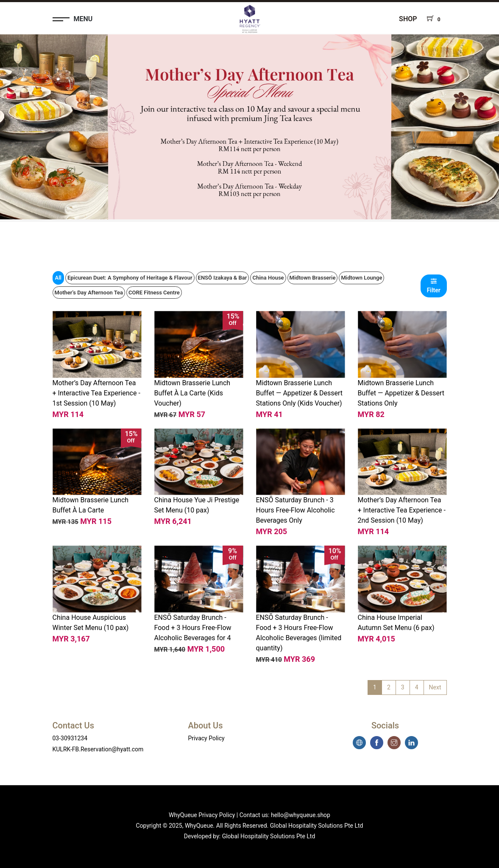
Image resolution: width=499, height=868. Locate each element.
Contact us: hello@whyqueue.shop (285, 815)
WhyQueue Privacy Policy (202, 815)
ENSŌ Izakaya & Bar (223, 278)
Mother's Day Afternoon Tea (89, 293)
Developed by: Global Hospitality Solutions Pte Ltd (250, 836)
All (58, 278)
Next (435, 687)
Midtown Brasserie (313, 278)
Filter (434, 286)
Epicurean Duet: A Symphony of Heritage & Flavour (130, 278)
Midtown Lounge (361, 278)
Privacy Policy (206, 738)
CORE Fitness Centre (154, 293)
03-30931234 (70, 738)
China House (268, 278)
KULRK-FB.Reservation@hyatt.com (98, 749)
